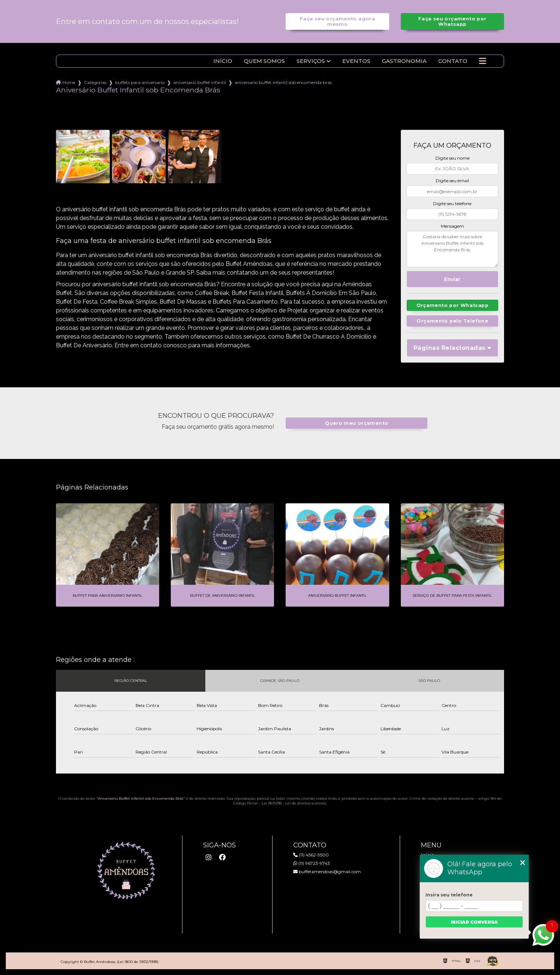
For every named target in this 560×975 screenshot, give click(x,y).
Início (223, 61)
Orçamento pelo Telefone (452, 321)
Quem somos (264, 61)
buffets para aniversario (140, 82)
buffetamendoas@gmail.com (327, 872)
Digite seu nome (452, 158)
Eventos (356, 61)
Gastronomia (404, 61)
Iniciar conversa (474, 922)
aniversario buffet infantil (200, 82)
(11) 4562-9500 (311, 855)
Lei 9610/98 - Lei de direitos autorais (294, 803)
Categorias (95, 82)
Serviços (311, 61)
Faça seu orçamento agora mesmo (337, 21)
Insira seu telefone (449, 895)
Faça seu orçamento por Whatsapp (452, 21)
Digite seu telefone (452, 203)
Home (69, 82)
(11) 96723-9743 (312, 863)
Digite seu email (452, 181)
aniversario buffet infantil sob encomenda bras (283, 82)
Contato (453, 61)
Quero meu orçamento (356, 423)
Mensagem (452, 226)
